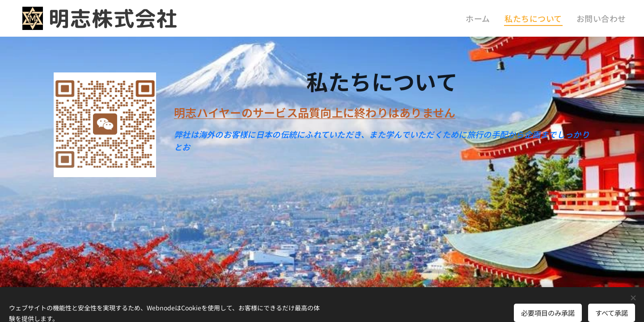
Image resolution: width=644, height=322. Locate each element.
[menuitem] (493, 18)
